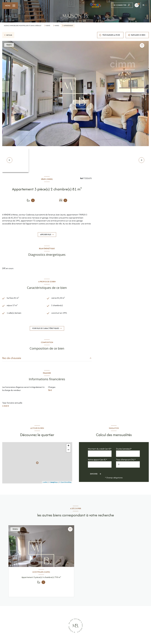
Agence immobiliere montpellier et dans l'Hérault (23, 26)
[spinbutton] (128, 464)
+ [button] (68, 446)
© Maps (53, 482)
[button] (141, 160)
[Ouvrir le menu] (10, 6)
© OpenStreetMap (65, 482)
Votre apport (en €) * (97, 460)
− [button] (68, 450)
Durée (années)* (124, 449)
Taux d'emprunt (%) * (126, 460)
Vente (48, 26)
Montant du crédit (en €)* (100, 449)
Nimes (57, 26)
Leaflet (45, 482)
